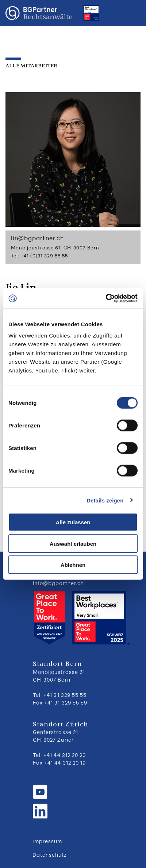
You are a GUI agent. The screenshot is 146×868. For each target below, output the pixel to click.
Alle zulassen (73, 522)
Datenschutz (50, 855)
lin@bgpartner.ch (37, 238)
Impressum (47, 841)
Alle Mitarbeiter (31, 66)
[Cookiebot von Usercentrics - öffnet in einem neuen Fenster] (106, 299)
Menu (133, 13)
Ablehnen (73, 565)
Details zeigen (105, 500)
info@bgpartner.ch (58, 583)
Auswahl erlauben (73, 543)
